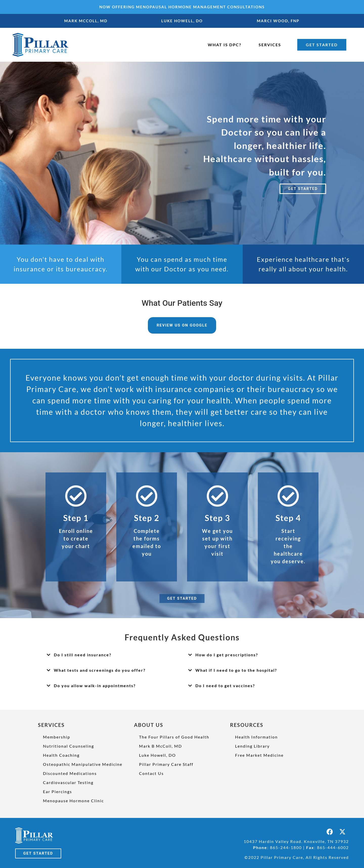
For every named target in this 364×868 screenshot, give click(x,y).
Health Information (256, 737)
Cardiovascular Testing (68, 782)
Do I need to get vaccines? (225, 686)
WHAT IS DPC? (225, 45)
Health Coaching (61, 755)
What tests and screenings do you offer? (100, 670)
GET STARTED (322, 45)
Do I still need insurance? (83, 655)
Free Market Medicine (259, 755)
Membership (57, 737)
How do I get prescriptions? (227, 655)
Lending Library (252, 746)
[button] (111, 655)
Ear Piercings (58, 791)
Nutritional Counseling (69, 746)
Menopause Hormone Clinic (73, 801)
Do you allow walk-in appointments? (95, 686)
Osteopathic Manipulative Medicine (83, 764)
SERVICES (270, 45)
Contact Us (151, 773)
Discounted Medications (70, 773)
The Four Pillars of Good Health (174, 737)
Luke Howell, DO (157, 755)
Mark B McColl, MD (161, 746)
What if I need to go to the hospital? (236, 670)
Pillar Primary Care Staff (166, 764)
